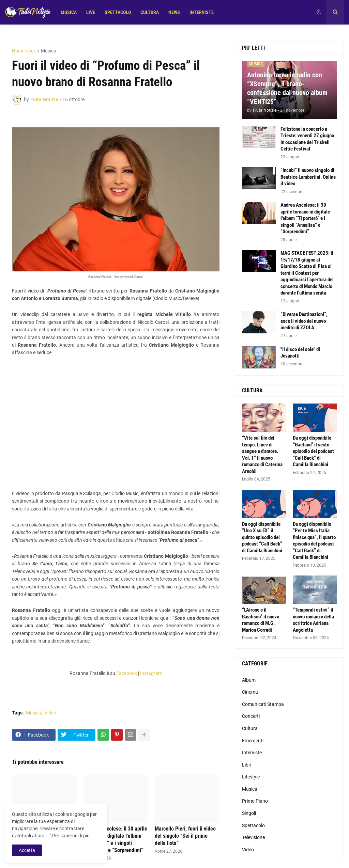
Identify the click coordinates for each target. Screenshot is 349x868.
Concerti (251, 716)
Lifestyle (251, 777)
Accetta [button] (27, 850)
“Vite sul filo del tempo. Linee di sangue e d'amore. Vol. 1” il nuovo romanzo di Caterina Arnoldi (262, 455)
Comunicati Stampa (263, 704)
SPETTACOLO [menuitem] (118, 12)
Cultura (250, 728)
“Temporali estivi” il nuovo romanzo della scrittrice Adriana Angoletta (313, 620)
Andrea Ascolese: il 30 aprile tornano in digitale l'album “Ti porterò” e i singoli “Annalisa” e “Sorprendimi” (115, 839)
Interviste (252, 753)
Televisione (253, 837)
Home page (24, 51)
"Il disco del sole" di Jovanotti (300, 353)
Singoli (249, 813)
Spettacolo (253, 825)
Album (249, 680)
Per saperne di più (71, 836)
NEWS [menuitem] (174, 12)
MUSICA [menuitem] (69, 12)
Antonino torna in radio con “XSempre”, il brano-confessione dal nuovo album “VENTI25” (287, 88)
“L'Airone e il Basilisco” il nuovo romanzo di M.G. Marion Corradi (261, 620)
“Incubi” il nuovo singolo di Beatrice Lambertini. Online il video (308, 177)
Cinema (250, 692)
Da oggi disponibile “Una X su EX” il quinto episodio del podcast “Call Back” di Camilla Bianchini (262, 537)
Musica (49, 51)
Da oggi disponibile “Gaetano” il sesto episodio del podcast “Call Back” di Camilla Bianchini (313, 451)
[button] (319, 12)
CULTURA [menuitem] (150, 12)
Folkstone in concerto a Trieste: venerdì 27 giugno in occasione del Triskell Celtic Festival (307, 139)
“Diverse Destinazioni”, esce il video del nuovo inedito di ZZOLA (304, 321)
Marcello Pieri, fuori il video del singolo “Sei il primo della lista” (185, 836)
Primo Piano (255, 801)
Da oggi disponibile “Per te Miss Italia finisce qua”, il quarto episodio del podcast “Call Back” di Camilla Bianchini (314, 541)
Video (50, 713)
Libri (247, 765)
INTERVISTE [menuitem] (202, 12)
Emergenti (253, 741)
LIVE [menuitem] (91, 12)
